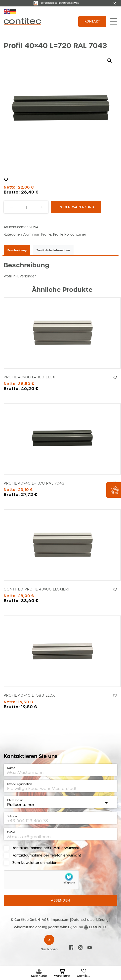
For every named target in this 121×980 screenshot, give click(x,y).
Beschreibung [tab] (17, 250)
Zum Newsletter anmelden (35, 863)
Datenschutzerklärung (90, 920)
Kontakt (92, 21)
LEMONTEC (98, 927)
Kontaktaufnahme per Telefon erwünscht (47, 855)
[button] (110, 61)
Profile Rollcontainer (70, 234)
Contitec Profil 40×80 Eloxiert (37, 589)
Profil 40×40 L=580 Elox (29, 695)
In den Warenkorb (76, 207)
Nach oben (49, 949)
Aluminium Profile (37, 234)
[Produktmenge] (26, 207)
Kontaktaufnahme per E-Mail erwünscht (46, 848)
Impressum (60, 920)
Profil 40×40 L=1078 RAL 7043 (34, 483)
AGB (45, 920)
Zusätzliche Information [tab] (53, 250)
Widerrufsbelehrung (31, 927)
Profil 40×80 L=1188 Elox (29, 377)
